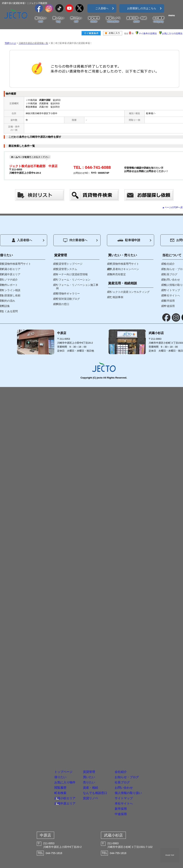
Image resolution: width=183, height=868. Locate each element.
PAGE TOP (170, 855)
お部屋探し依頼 (11, 295)
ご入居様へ (102, 8)
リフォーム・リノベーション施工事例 (77, 287)
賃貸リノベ (113, 20)
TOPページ (10, 43)
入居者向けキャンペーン (125, 269)
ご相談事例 (117, 297)
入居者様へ (22, 240)
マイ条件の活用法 (148, 34)
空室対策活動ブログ (68, 299)
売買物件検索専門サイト (125, 264)
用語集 (6, 306)
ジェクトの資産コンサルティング (130, 292)
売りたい (76, 20)
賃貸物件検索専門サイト (16, 264)
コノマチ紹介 (10, 280)
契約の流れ (8, 301)
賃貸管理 (94, 20)
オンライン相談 (11, 290)
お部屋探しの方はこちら (142, 8)
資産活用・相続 (136, 20)
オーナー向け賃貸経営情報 (72, 274)
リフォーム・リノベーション (73, 280)
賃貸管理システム (67, 269)
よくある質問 (10, 311)
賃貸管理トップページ (69, 264)
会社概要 (158, 20)
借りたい (41, 20)
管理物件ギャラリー (68, 294)
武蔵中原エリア (11, 274)
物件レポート (10, 285)
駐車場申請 (129, 240)
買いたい (58, 20)
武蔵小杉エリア (11, 269)
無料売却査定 (118, 274)
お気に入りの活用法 (172, 34)
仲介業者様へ (75, 240)
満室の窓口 (63, 304)
